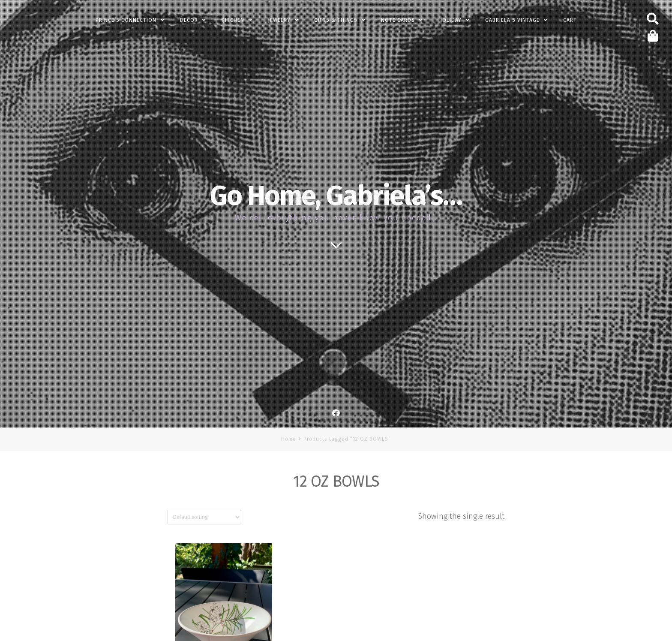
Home (289, 439)
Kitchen (233, 20)
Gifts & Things (336, 20)
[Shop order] (204, 517)
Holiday (450, 20)
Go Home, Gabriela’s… (336, 196)
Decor (189, 20)
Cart (570, 20)
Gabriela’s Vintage (512, 20)
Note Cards (398, 20)
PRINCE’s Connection (126, 20)
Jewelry (279, 20)
